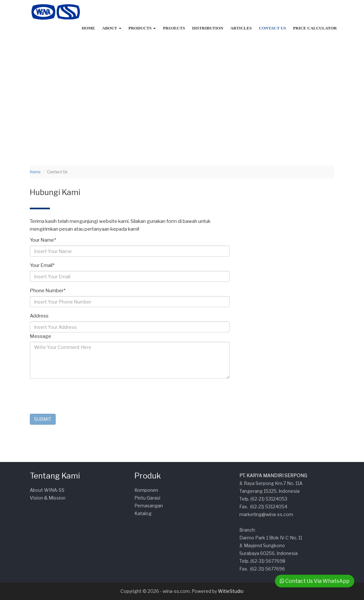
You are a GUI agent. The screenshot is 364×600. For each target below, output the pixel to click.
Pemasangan (149, 506)
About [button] (112, 28)
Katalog (143, 513)
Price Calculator (315, 28)
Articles (241, 28)
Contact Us (272, 28)
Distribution (208, 28)
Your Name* (43, 240)
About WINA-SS (47, 490)
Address (39, 316)
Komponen (146, 490)
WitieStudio (231, 591)
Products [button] (142, 28)
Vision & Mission (48, 498)
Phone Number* (48, 291)
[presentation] (79, 396)
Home (88, 28)
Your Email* (42, 265)
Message (40, 336)
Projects (174, 28)
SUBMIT (43, 419)
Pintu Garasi (147, 498)
